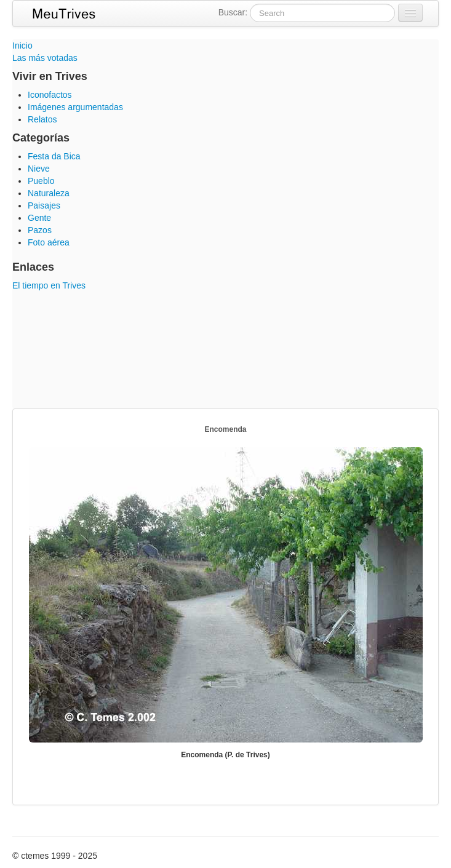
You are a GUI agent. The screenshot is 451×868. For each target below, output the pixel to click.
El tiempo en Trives (49, 285)
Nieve (39, 169)
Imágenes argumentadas (75, 107)
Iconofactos (50, 95)
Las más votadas (45, 58)
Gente (39, 218)
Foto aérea (49, 242)
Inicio (22, 46)
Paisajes (44, 205)
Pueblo (41, 181)
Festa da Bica (54, 156)
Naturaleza (49, 193)
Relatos (42, 119)
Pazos (40, 230)
